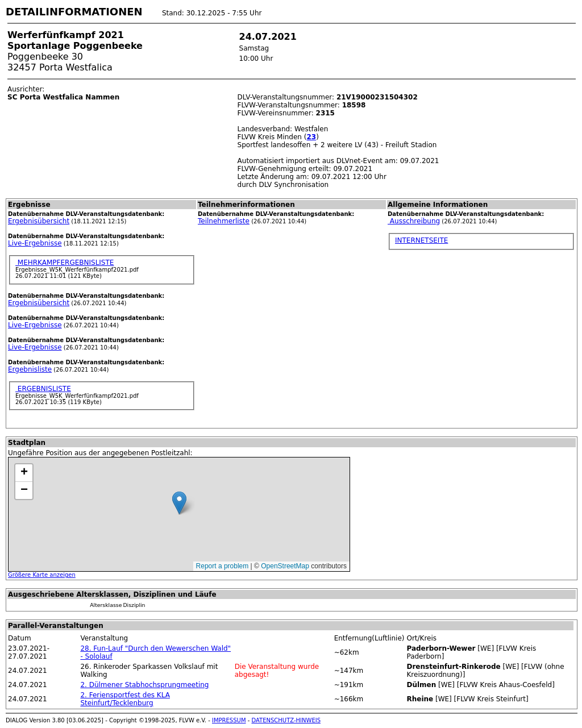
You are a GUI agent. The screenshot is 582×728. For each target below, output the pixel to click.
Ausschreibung (414, 221)
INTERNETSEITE (421, 240)
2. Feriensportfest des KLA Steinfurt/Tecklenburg (125, 699)
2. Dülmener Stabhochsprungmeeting (144, 685)
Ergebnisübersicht (39, 221)
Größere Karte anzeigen (42, 575)
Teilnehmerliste (224, 221)
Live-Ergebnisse (35, 243)
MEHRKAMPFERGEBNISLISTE (65, 263)
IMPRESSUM (229, 720)
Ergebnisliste (30, 369)
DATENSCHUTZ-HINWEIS (286, 720)
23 (311, 137)
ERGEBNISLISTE (43, 389)
